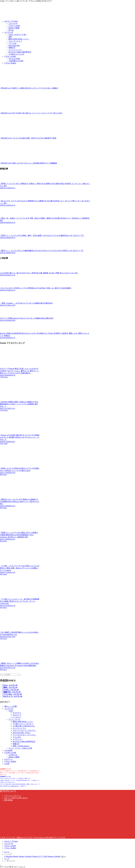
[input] (9, 675)
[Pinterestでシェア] (51, 856)
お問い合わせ (15, 786)
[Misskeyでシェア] (22, 856)
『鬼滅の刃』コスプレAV (11, 692)
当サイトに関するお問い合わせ (16, 798)
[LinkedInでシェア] (57, 856)
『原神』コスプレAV (10, 687)
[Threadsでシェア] (35, 856)
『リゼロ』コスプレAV (10, 690)
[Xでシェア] (5, 856)
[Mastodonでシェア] (9, 856)
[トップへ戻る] (1, 865)
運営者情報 (8, 800)
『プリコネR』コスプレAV (12, 694)
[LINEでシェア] (45, 856)
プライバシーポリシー (13, 796)
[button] (20, 675)
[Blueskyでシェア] (16, 856)
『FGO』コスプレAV (10, 685)
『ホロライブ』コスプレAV (12, 696)
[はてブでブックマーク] (40, 856)
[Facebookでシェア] (28, 856)
